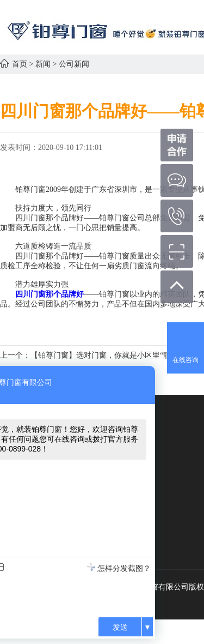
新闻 (43, 64)
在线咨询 (186, 360)
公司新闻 (74, 64)
